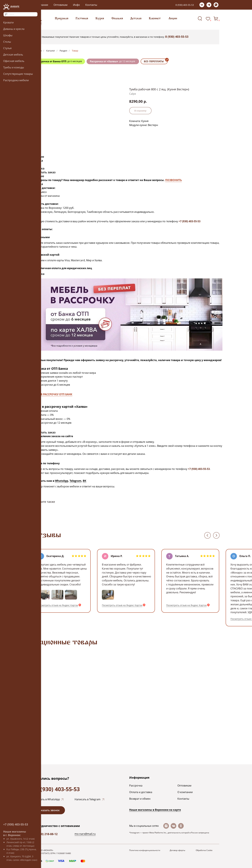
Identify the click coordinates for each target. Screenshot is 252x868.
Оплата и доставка (141, 792)
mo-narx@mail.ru (85, 834)
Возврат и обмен (140, 799)
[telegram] (209, 5)
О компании (185, 792)
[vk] (202, 5)
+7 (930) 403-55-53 (16, 824)
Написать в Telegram (88, 799)
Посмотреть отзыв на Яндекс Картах (58, 605)
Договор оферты (177, 850)
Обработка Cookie (204, 850)
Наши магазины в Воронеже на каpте (155, 810)
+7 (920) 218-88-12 (45, 834)
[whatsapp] (216, 5)
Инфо (76, 5)
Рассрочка (136, 786)
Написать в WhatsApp (46, 799)
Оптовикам (61, 5)
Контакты (91, 5)
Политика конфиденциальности (145, 850)
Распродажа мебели (16, 80)
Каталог (51, 51)
